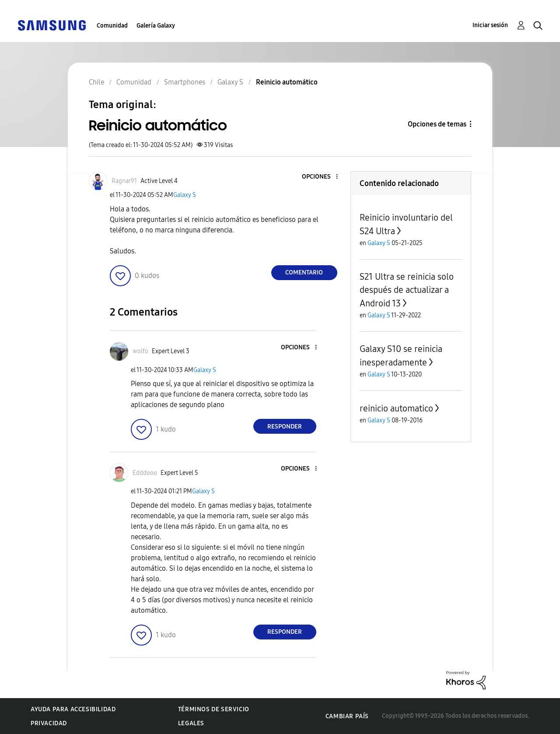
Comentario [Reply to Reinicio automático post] (304, 272)
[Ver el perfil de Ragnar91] (124, 181)
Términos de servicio (214, 709)
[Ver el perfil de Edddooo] (145, 473)
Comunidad (112, 26)
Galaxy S (185, 195)
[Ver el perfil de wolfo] (140, 351)
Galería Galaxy (156, 26)
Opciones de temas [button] (437, 124)
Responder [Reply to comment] (285, 427)
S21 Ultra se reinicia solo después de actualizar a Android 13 (407, 290)
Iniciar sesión (490, 25)
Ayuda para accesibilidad (73, 709)
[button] (322, 177)
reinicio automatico (396, 408)
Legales (191, 723)
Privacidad (49, 723)
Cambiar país (347, 716)
